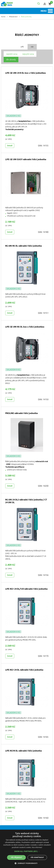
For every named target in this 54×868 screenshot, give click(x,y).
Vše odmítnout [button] (37, 857)
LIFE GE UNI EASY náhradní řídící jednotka (26, 159)
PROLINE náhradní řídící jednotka (21, 413)
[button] (27, 851)
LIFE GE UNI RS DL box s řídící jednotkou (25, 327)
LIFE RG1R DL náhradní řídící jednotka (23, 751)
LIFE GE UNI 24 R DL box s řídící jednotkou (26, 73)
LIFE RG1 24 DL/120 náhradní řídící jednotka (26, 589)
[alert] (27, 849)
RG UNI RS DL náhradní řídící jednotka (23, 246)
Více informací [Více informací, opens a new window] (37, 847)
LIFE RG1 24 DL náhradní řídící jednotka (24, 670)
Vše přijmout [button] (16, 857)
